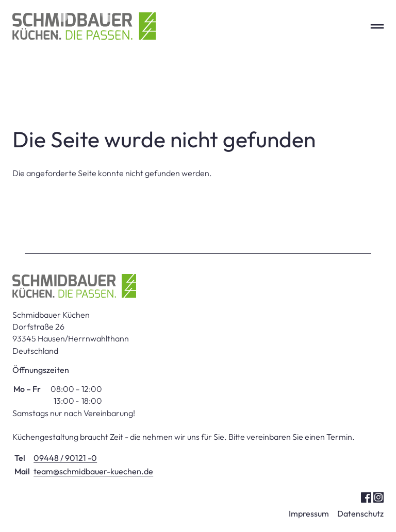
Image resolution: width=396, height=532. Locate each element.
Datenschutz (360, 513)
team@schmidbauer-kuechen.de (93, 471)
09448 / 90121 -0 (65, 458)
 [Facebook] (366, 497)
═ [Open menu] (377, 26)
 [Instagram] (378, 497)
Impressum (309, 513)
